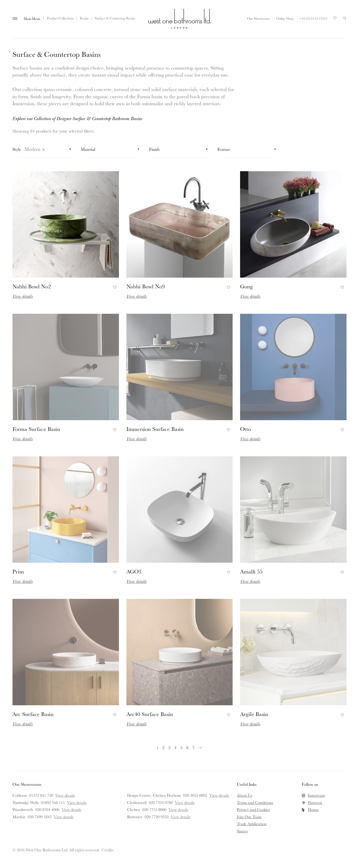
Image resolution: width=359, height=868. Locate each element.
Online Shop (285, 18)
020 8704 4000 (47, 809)
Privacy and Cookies (253, 809)
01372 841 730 (41, 795)
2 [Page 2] (163, 747)
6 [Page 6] (187, 747)
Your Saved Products (335, 19)
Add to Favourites (114, 286)
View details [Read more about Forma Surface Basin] (23, 439)
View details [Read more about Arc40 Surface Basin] (136, 724)
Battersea (135, 817)
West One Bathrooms (179, 19)
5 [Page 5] (181, 747)
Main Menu (32, 19)
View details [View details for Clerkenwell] (185, 802)
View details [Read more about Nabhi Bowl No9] (136, 296)
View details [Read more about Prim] (23, 581)
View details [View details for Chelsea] (178, 809)
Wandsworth (23, 809)
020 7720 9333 (157, 817)
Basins (84, 18)
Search (345, 18)
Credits (108, 850)
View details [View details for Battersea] (180, 817)
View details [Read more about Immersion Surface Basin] (136, 439)
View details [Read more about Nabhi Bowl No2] (23, 296)
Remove (43, 151)
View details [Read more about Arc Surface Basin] (23, 724)
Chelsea (134, 809)
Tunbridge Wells (26, 802)
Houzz (313, 809)
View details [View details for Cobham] (65, 795)
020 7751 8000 (154, 809)
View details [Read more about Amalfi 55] (250, 581)
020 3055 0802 (195, 795)
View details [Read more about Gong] (250, 296)
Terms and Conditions (255, 802)
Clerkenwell (137, 802)
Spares (242, 831)
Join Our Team (249, 817)
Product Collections (60, 18)
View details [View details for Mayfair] (64, 817)
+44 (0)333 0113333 (313, 18)
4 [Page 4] (175, 747)
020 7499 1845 (40, 817)
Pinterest (315, 802)
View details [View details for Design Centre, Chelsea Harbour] (219, 795)
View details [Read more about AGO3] (136, 581)
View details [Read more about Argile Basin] (250, 724)
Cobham (20, 795)
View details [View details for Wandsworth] (71, 809)
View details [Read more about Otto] (250, 439)
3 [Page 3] (169, 747)
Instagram (316, 795)
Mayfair (19, 817)
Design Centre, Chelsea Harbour (154, 795)
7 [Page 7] (193, 747)
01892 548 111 (53, 802)
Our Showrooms (259, 18)
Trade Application (252, 824)
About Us (244, 795)
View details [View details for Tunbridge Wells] (77, 802)
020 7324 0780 (161, 802)
